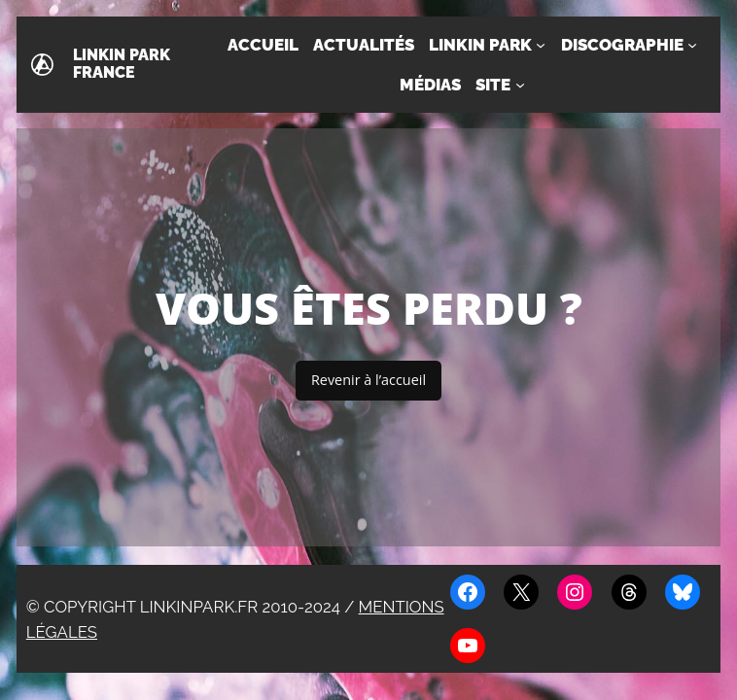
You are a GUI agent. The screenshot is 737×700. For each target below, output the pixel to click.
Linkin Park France (122, 64)
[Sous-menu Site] (520, 85)
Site (493, 85)
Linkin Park (480, 45)
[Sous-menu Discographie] (692, 45)
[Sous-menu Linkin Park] (541, 45)
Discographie (622, 45)
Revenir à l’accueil (368, 380)
